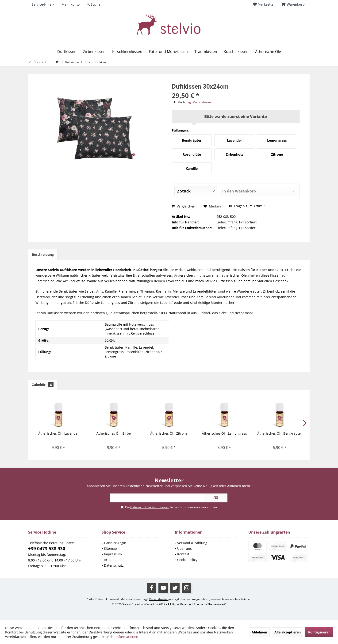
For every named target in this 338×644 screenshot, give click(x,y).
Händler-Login (115, 543)
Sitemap (110, 548)
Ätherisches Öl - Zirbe (114, 433)
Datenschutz (114, 565)
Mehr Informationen (122, 637)
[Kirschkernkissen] (127, 52)
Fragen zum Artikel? (247, 206)
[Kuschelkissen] (236, 52)
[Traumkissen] (206, 52)
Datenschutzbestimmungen (150, 507)
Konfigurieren (319, 632)
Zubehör (43, 385)
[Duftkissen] (67, 52)
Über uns (184, 548)
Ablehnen (259, 632)
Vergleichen (184, 206)
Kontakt (183, 554)
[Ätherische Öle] (268, 52)
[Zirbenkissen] (94, 52)
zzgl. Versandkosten (199, 102)
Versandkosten (159, 599)
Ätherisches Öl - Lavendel (58, 433)
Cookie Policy (187, 560)
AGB (107, 560)
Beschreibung (43, 254)
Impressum (113, 554)
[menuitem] (294, 4)
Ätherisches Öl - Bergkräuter (280, 433)
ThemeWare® (217, 604)
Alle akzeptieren (288, 632)
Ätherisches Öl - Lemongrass (224, 433)
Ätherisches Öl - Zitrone (169, 433)
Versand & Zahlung (192, 543)
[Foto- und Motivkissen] (168, 52)
